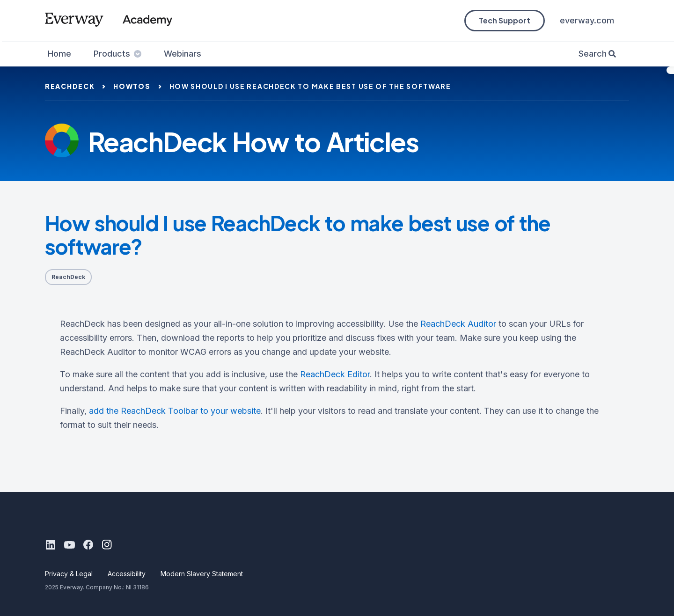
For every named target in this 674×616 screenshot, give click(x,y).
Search (593, 54)
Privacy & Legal (69, 574)
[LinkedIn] (51, 545)
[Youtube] (69, 545)
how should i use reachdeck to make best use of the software (310, 86)
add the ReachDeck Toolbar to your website (175, 411)
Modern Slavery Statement (202, 574)
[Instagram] (107, 545)
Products (117, 54)
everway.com (587, 20)
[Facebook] (88, 545)
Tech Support (505, 20)
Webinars (183, 54)
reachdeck (70, 86)
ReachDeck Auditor (458, 324)
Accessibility (127, 574)
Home (59, 54)
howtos (132, 86)
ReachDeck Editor (335, 374)
